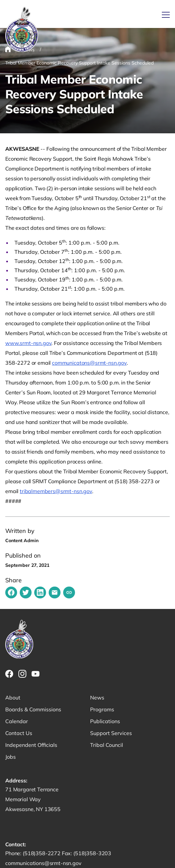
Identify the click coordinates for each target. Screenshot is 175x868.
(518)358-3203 (92, 853)
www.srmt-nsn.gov (28, 343)
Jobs (11, 757)
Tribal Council (107, 745)
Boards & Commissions (33, 709)
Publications (105, 721)
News (97, 697)
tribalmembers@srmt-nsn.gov (56, 491)
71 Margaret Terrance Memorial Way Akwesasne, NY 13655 (33, 799)
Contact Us (19, 733)
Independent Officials (31, 745)
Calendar (17, 721)
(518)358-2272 (42, 853)
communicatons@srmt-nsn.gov (89, 363)
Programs (102, 709)
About (13, 697)
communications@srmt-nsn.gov (43, 863)
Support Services (111, 733)
